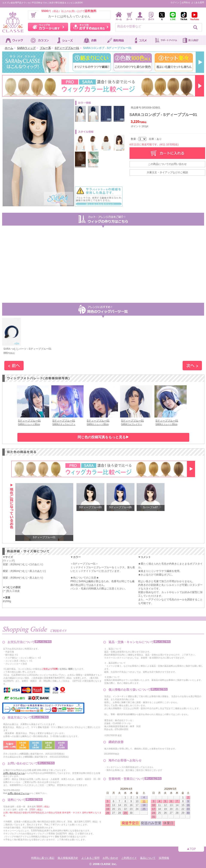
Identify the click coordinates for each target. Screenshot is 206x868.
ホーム (9, 48)
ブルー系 (45, 48)
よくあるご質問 (90, 858)
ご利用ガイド (129, 858)
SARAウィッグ (26, 48)
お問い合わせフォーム (14, 773)
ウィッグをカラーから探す (48, 27)
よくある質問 (198, 2)
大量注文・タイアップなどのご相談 (167, 172)
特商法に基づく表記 (43, 858)
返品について (148, 858)
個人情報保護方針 (68, 858)
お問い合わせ (110, 858)
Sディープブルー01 (67, 48)
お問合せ (186, 2)
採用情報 (164, 858)
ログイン (175, 2)
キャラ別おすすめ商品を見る (90, 27)
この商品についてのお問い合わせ (167, 164)
